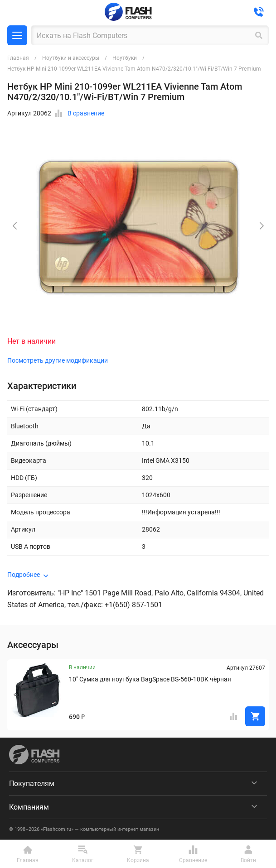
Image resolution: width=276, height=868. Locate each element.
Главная (18, 58)
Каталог (17, 35)
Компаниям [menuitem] (29, 807)
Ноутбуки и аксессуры (71, 58)
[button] (261, 226)
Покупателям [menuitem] (32, 784)
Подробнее (24, 575)
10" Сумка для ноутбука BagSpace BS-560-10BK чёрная (150, 679)
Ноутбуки (125, 58)
